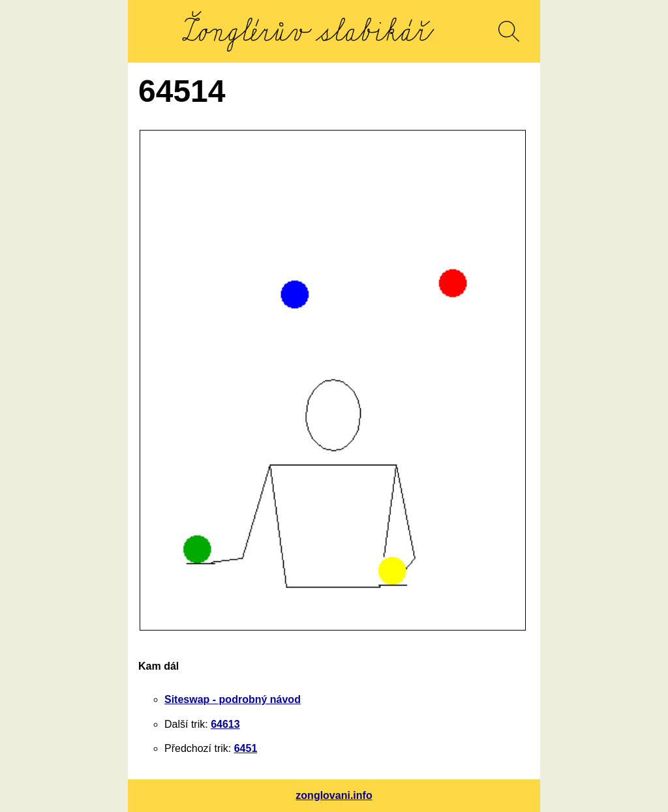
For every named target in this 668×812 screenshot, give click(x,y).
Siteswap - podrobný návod (233, 699)
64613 (225, 724)
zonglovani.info (334, 795)
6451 (246, 748)
